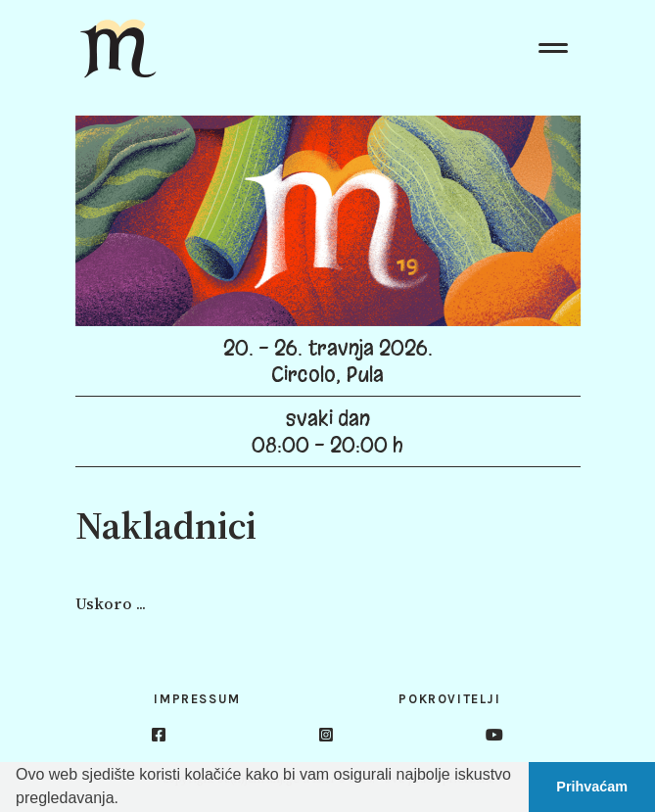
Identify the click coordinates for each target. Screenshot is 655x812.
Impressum (197, 699)
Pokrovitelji (449, 699)
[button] (125, 800)
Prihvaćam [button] (592, 787)
